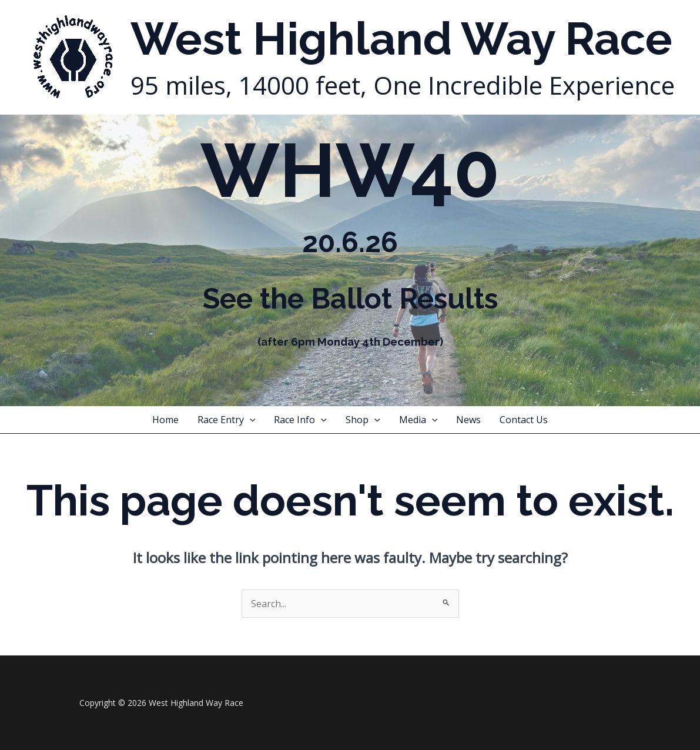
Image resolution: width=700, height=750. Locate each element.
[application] (250, 420)
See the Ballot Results (350, 299)
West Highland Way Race (401, 39)
